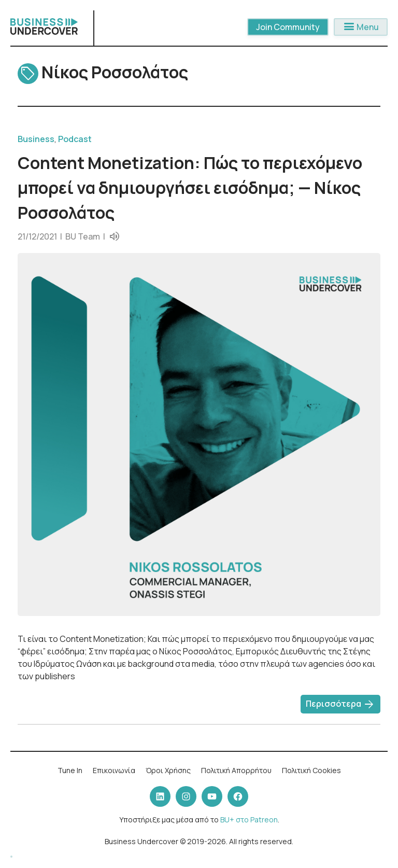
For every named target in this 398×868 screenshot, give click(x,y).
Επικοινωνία (114, 770)
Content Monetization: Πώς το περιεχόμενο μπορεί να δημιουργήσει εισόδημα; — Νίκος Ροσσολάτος (190, 188)
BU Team (83, 236)
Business (36, 139)
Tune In (70, 770)
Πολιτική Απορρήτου (236, 770)
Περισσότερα (340, 705)
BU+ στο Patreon (249, 820)
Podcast (75, 139)
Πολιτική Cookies (311, 770)
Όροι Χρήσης (168, 770)
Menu (361, 27)
